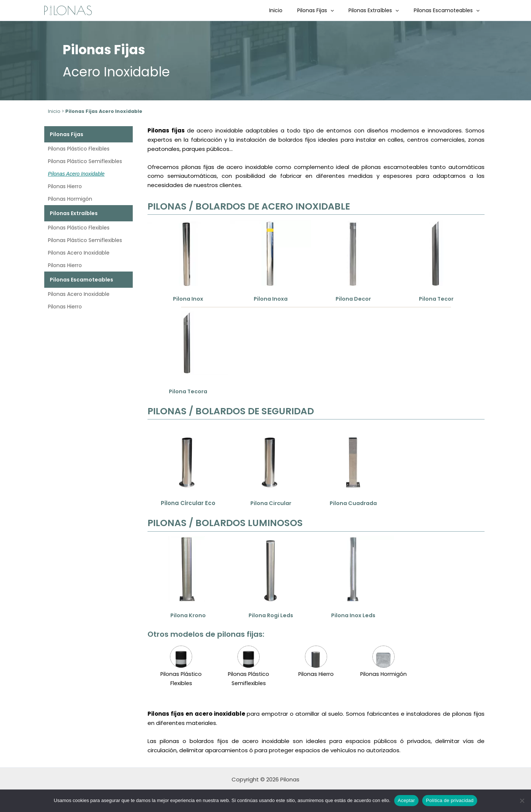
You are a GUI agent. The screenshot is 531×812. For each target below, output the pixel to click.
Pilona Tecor (436, 299)
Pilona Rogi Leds (271, 615)
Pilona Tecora (188, 391)
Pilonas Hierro (65, 186)
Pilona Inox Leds (353, 615)
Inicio (291, 10)
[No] (522, 801)
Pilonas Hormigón (70, 199)
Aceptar (407, 800)
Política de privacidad (450, 800)
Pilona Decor (353, 299)
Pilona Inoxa (271, 299)
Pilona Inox (188, 299)
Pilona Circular (271, 503)
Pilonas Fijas (327, 10)
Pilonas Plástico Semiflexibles (85, 161)
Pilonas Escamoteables (449, 10)
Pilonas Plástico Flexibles (79, 149)
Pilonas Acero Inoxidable (76, 174)
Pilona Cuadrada (353, 503)
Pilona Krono (188, 615)
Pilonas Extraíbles (380, 10)
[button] (341, 10)
